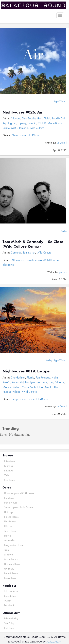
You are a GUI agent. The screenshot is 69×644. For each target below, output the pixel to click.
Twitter (7, 601)
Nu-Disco (33, 135)
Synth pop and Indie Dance (19, 507)
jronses (63, 272)
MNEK (42, 123)
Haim (55, 377)
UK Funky (9, 569)
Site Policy (9, 623)
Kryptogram (9, 123)
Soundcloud (10, 596)
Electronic (8, 265)
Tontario (23, 128)
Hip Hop (9, 526)
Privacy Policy (11, 618)
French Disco (11, 573)
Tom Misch (29, 252)
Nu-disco (9, 498)
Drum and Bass (12, 564)
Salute (6, 128)
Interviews (10, 461)
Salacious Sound (33, 5)
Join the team (11, 591)
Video (7, 475)
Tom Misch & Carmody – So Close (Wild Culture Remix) (33, 244)
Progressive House (14, 545)
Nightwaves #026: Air (23, 112)
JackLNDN (58, 118)
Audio (63, 231)
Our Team (9, 480)
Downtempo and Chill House (42, 260)
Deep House (19, 399)
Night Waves (60, 101)
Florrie (30, 377)
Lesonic (32, 123)
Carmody (16, 252)
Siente (49, 387)
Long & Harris (56, 382)
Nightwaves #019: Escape (26, 371)
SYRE (14, 128)
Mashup (8, 555)
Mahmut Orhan (11, 387)
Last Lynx (30, 382)
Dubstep (8, 512)
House (31, 399)
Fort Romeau (43, 377)
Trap (6, 550)
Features (8, 466)
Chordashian (18, 377)
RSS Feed (9, 628)
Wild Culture (37, 128)
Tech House (10, 531)
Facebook (9, 605)
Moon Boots (55, 123)
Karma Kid (18, 382)
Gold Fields (44, 118)
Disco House (19, 135)
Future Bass (10, 578)
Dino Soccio (29, 118)
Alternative (18, 260)
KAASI (6, 382)
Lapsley (22, 123)
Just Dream (54, 642)
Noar (40, 387)
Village (16, 392)
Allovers (15, 118)
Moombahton (11, 559)
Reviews (8, 471)
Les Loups (42, 382)
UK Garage (10, 521)
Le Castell (62, 143)
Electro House (11, 517)
